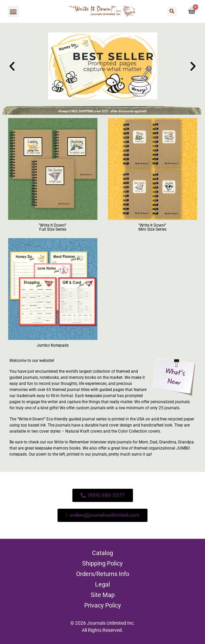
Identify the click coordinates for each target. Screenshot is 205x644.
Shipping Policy (102, 563)
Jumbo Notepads (53, 345)
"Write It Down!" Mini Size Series (152, 227)
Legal (102, 584)
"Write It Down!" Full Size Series (53, 227)
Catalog (102, 553)
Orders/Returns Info (103, 574)
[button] (13, 12)
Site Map (103, 595)
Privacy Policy (103, 605)
